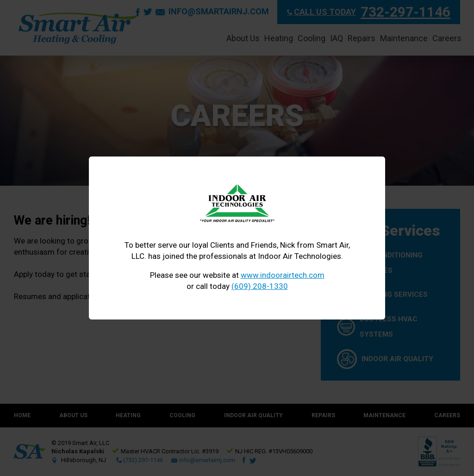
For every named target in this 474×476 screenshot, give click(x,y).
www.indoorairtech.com (283, 275)
